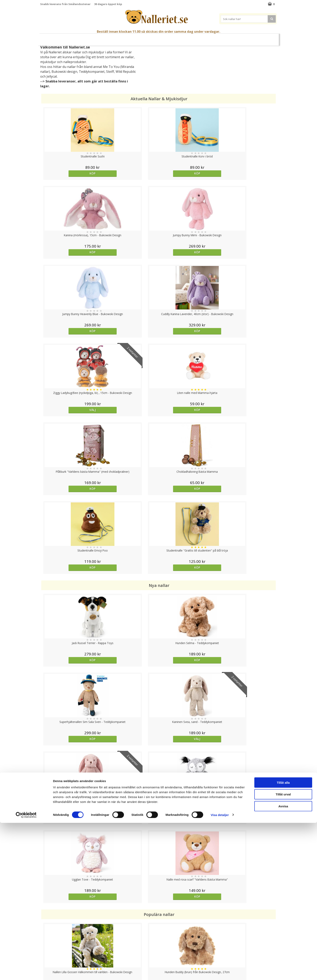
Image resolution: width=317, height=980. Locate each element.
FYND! (262, 38)
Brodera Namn (217, 38)
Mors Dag (74, 38)
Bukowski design (64, 72)
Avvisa (283, 963)
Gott (198, 38)
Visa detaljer (220, 972)
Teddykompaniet (92, 72)
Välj (188, 252)
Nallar (110, 38)
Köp (70, 173)
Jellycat (52, 76)
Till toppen (159, 909)
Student (92, 38)
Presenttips (181, 38)
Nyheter (57, 38)
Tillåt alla (283, 940)
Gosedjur (129, 38)
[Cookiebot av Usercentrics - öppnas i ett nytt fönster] (26, 972)
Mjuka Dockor (154, 38)
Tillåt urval (283, 952)
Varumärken (243, 38)
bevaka (188, 674)
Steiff (110, 72)
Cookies (45, 923)
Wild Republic (126, 72)
